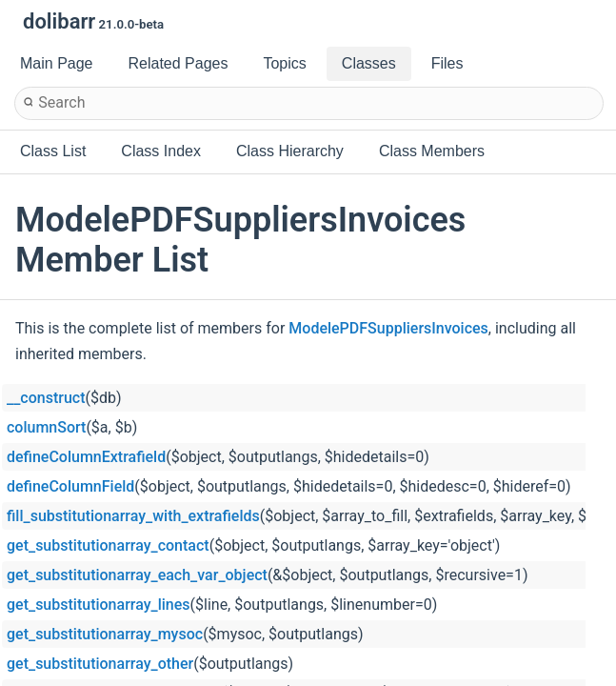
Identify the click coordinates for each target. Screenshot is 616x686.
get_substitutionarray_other (100, 664)
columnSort (46, 427)
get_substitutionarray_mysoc (105, 634)
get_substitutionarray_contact (108, 545)
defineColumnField (70, 486)
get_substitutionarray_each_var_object (137, 575)
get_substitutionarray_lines (99, 605)
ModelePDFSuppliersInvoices (388, 328)
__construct (46, 398)
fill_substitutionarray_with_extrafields (133, 516)
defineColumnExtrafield (86, 457)
